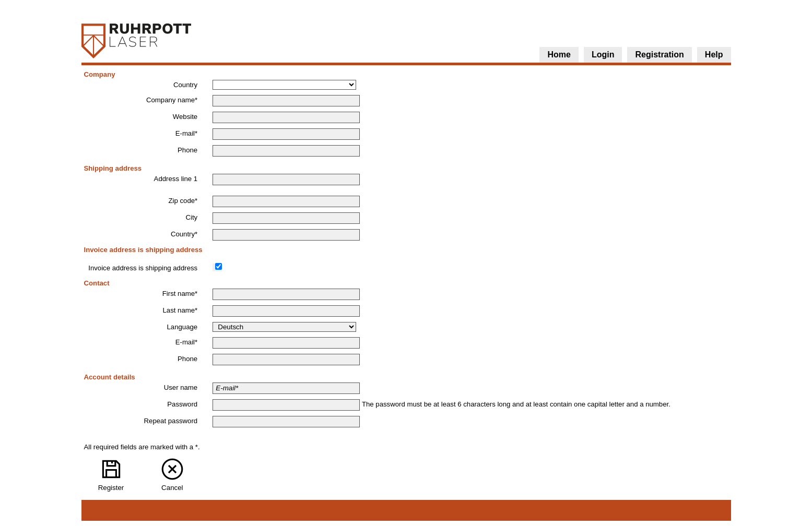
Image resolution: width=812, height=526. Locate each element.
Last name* (180, 310)
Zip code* (183, 201)
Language (183, 327)
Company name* (172, 100)
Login (603, 55)
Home (559, 55)
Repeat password (171, 421)
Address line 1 (176, 179)
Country (185, 85)
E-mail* (187, 133)
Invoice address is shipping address (143, 268)
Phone (187, 150)
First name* (180, 294)
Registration (659, 55)
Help (714, 55)
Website (185, 117)
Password (182, 404)
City (191, 217)
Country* (184, 234)
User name (181, 387)
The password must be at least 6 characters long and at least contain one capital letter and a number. (516, 404)
